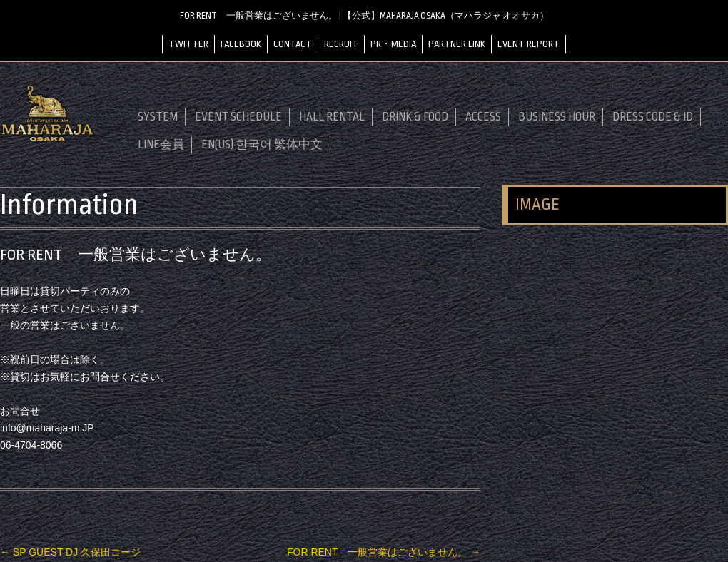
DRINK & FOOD (415, 117)
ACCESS (483, 117)
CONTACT (293, 44)
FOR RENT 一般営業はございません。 (384, 552)
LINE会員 (161, 145)
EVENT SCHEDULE (238, 117)
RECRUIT (341, 44)
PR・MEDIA (393, 44)
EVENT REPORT (529, 44)
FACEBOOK (241, 44)
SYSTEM (158, 117)
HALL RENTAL (332, 117)
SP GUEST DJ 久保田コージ (70, 552)
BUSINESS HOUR (557, 117)
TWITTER (188, 44)
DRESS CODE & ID (653, 117)
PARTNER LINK (457, 44)
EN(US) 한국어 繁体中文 (262, 145)
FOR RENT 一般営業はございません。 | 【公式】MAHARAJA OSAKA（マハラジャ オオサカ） (364, 16)
